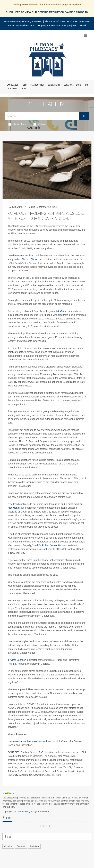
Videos (40, 124)
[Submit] (84, 116)
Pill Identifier (37, 85)
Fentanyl (21, 846)
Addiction (62, 311)
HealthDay (25, 812)
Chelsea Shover (30, 259)
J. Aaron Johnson (17, 660)
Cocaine (8, 846)
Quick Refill (54, 85)
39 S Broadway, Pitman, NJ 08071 (23, 21)
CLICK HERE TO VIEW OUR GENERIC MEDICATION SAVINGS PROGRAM (47, 12)
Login (23, 89)
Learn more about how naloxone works (28, 741)
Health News (18, 124)
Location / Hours (72, 85)
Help (24, 85)
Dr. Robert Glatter (48, 545)
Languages (13, 85)
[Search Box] (42, 116)
